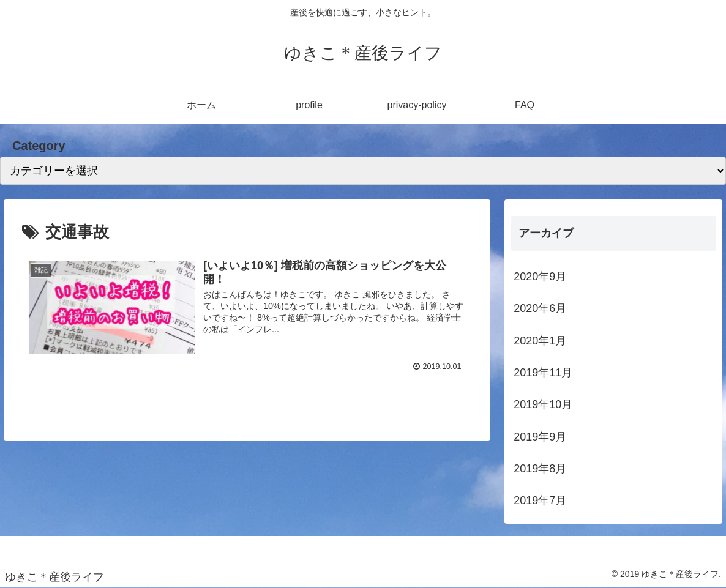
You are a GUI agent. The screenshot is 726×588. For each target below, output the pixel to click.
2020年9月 (540, 277)
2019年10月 (543, 404)
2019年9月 (540, 437)
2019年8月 (540, 469)
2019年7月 (540, 501)
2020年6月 (540, 308)
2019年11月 (543, 373)
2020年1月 (540, 341)
